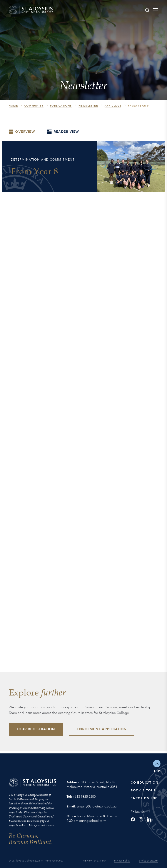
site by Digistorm (149, 861)
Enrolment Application (102, 729)
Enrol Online (144, 798)
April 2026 (113, 106)
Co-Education (144, 783)
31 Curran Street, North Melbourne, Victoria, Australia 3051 (92, 785)
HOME (13, 106)
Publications (61, 106)
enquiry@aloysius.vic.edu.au (97, 806)
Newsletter (88, 106)
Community (34, 106)
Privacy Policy (122, 861)
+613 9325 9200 (84, 797)
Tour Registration (36, 729)
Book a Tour (143, 790)
